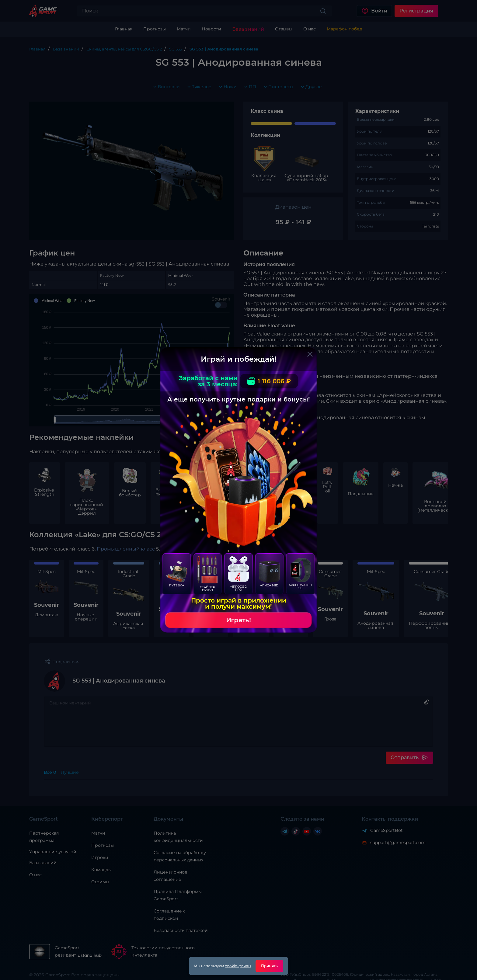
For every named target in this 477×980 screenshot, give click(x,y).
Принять (269, 966)
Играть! (238, 620)
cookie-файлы (238, 966)
